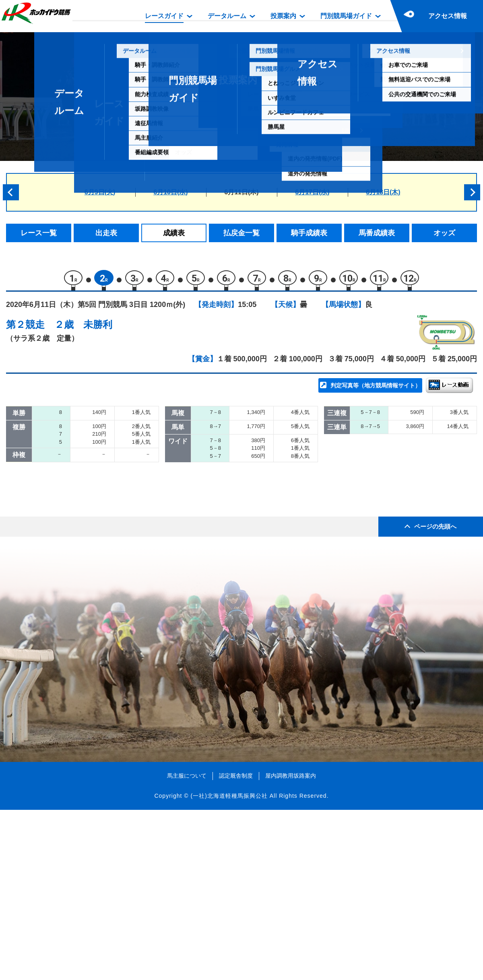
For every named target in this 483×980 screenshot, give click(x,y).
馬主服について (187, 945)
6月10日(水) (170, 192)
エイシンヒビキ (96, 527)
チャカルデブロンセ (103, 458)
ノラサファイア (96, 544)
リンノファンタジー (103, 475)
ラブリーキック (96, 493)
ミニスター (89, 561)
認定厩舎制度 (236, 945)
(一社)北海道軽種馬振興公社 (229, 966)
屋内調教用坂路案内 (291, 945)
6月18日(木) (383, 192)
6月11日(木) (241, 192)
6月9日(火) (100, 192)
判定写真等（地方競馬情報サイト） (376, 389)
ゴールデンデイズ (99, 510)
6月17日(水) (312, 192)
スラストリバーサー (103, 441)
